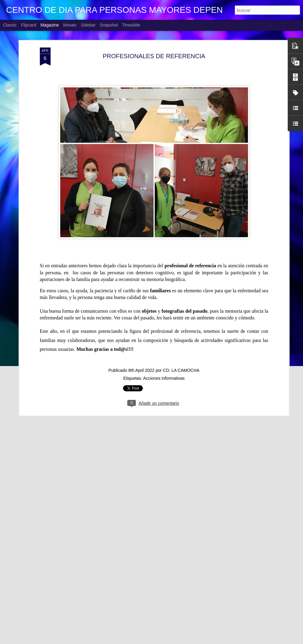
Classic (10, 25)
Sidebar (88, 25)
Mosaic (70, 25)
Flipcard (29, 25)
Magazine (50, 25)
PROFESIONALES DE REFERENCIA (154, 44)
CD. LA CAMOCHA (181, 358)
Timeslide (131, 25)
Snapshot (109, 25)
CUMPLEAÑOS (111, 637)
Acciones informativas (164, 366)
